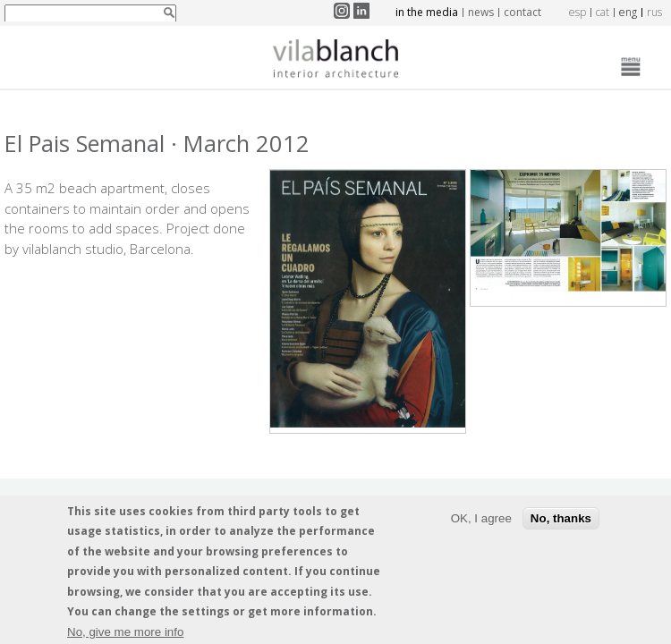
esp (578, 12)
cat (603, 12)
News (481, 12)
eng (628, 12)
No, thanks (561, 522)
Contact (522, 12)
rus (654, 12)
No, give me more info (125, 636)
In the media (427, 12)
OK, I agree (481, 522)
